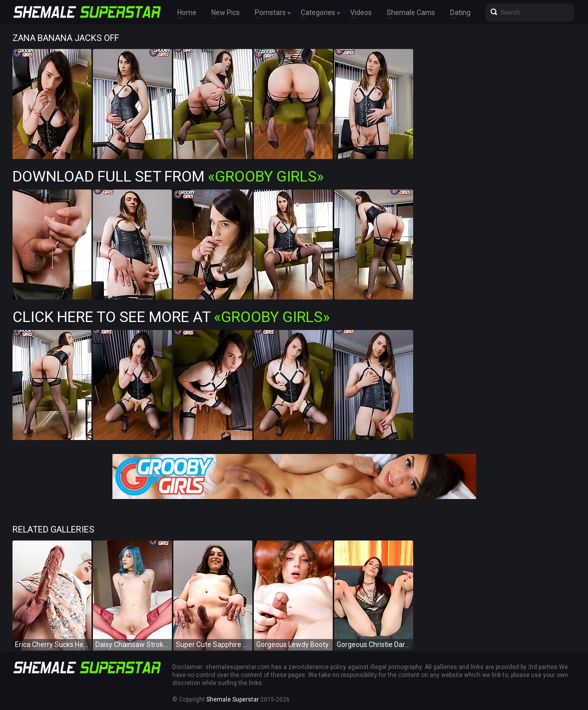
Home (187, 12)
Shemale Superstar (233, 699)
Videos (361, 12)
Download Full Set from (168, 176)
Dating (460, 12)
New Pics (226, 12)
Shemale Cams (411, 12)
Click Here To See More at (171, 317)
